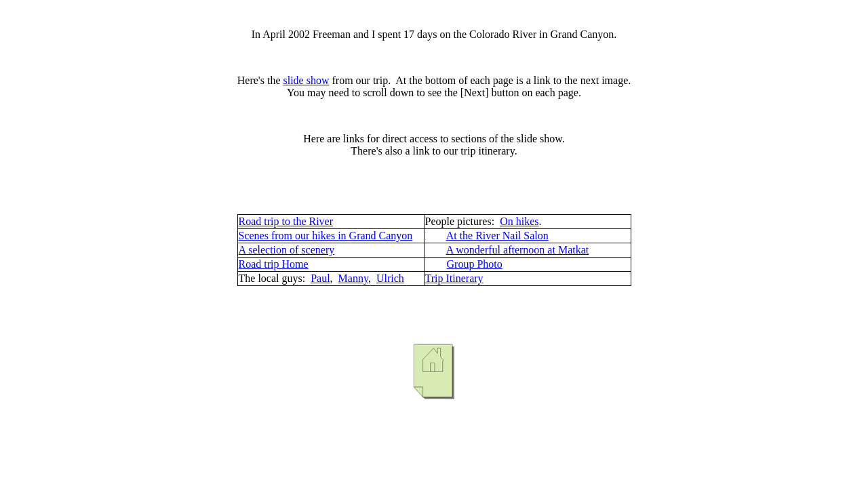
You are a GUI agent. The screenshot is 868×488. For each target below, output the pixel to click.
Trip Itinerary (454, 278)
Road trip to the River (286, 221)
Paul (320, 278)
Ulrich (390, 278)
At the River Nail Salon (497, 236)
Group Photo (475, 264)
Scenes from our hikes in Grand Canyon (326, 236)
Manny (353, 278)
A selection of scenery (287, 250)
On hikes (519, 221)
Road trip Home (274, 264)
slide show (306, 80)
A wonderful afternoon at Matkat (518, 250)
